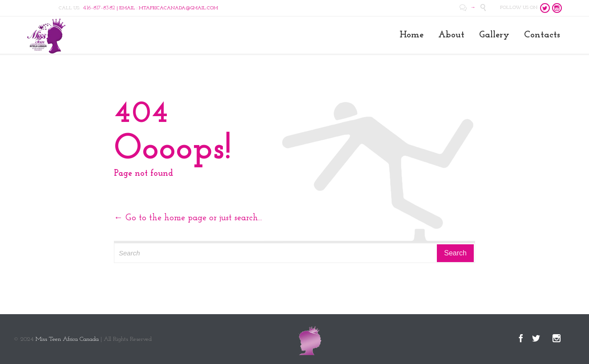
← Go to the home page (160, 218)
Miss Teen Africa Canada (67, 339)
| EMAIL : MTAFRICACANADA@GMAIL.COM (150, 8)
